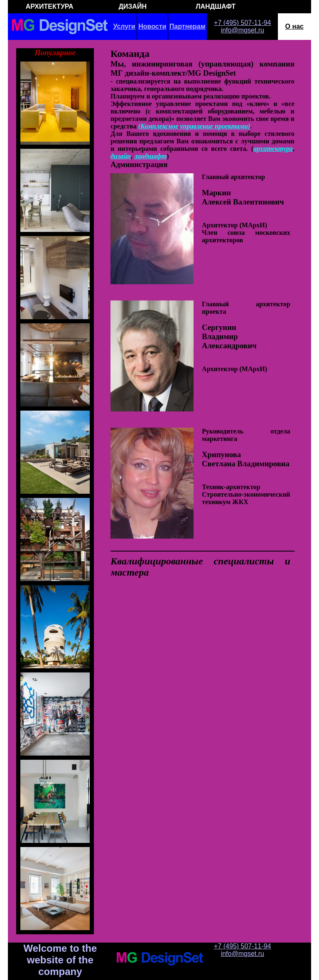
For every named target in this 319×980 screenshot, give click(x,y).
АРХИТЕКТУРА (50, 6)
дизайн (121, 156)
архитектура (273, 149)
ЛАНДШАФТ (216, 6)
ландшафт (150, 156)
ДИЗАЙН (133, 6)
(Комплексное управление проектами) (194, 126)
